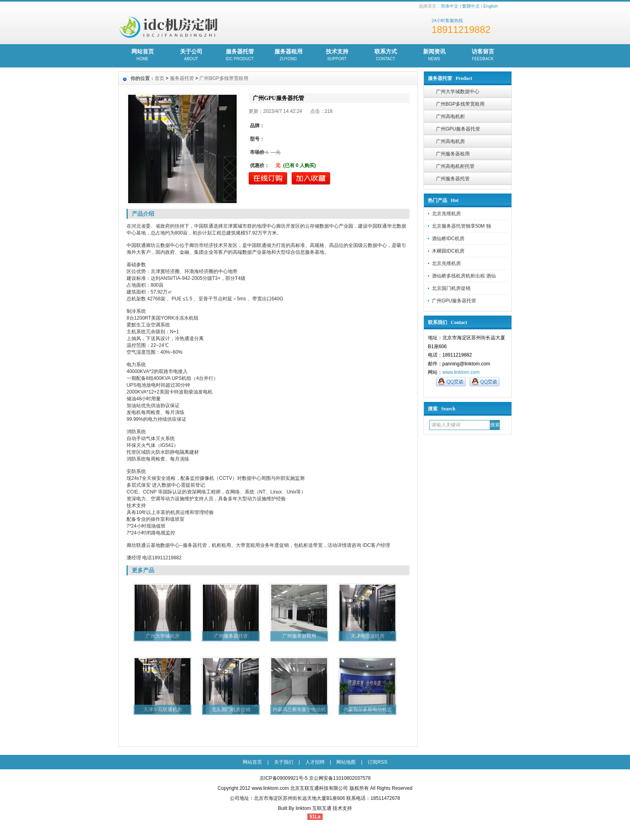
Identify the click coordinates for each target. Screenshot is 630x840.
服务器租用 (288, 55)
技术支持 (337, 55)
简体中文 (450, 6)
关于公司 (191, 55)
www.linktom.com (461, 372)
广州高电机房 (450, 141)
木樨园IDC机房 (448, 251)
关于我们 (284, 762)
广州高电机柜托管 (455, 166)
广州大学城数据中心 (458, 92)
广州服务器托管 (453, 179)
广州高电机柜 (450, 116)
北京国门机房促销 (451, 288)
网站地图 (346, 762)
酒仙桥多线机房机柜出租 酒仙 (464, 276)
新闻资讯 (434, 55)
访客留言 (483, 55)
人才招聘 (315, 762)
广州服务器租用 (453, 154)
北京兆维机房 (446, 214)
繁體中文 (471, 6)
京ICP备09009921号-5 (284, 778)
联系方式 (386, 55)
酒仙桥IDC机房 (448, 239)
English (491, 6)
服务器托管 (240, 55)
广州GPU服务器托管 (458, 129)
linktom (303, 808)
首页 (160, 78)
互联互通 (322, 808)
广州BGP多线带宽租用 (460, 104)
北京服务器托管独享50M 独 (461, 226)
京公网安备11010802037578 (340, 778)
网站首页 (142, 55)
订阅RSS (377, 762)
